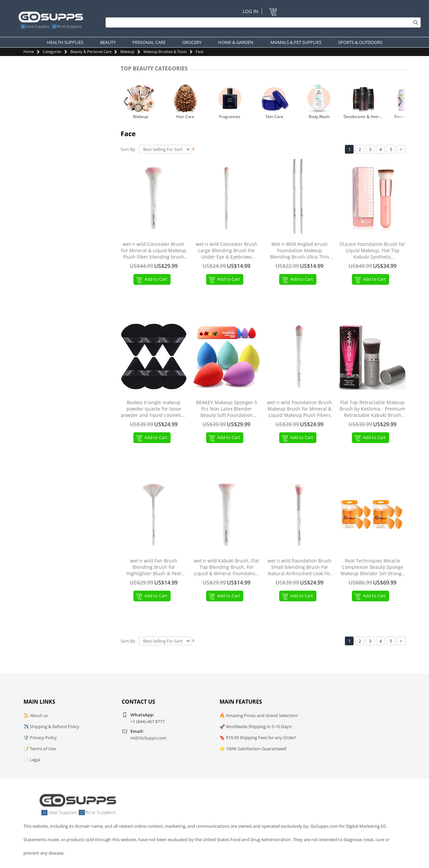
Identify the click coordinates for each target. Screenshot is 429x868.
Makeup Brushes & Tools (165, 51)
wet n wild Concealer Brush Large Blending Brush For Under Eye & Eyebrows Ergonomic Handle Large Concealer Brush (227, 251)
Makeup (127, 51)
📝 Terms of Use (40, 749)
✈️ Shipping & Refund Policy (51, 726)
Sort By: (128, 149)
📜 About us (36, 715)
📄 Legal (32, 760)
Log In (251, 11)
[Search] (261, 22)
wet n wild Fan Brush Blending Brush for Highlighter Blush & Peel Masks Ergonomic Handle (154, 567)
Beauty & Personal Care (91, 51)
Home (29, 51)
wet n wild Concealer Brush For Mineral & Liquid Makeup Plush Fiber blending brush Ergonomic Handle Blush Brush (154, 251)
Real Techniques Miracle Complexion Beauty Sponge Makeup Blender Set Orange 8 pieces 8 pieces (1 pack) (372, 567)
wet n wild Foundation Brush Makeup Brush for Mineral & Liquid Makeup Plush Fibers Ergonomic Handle (299, 409)
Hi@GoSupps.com (148, 738)
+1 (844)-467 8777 (147, 721)
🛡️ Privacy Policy (40, 738)
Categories (52, 51)
